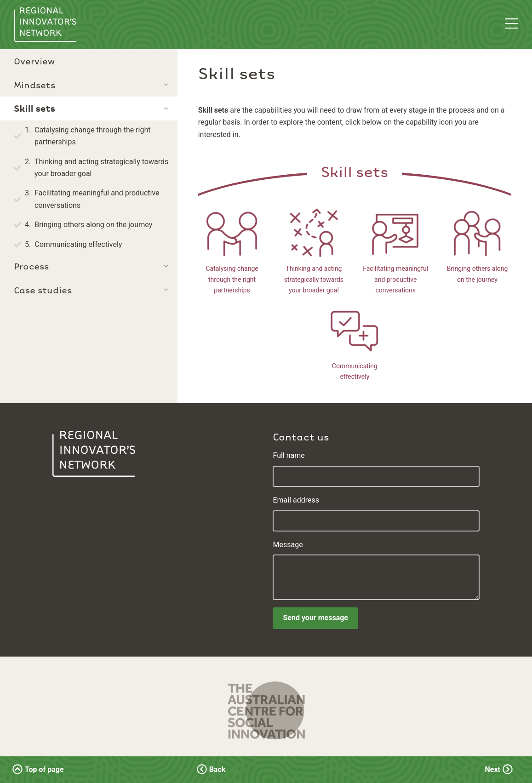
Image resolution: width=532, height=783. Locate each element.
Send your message (315, 618)
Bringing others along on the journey (93, 225)
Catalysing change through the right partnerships (92, 136)
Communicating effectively (78, 244)
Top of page (39, 769)
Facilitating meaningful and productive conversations (97, 199)
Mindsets (34, 85)
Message (288, 545)
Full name (289, 455)
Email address (296, 500)
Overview (34, 61)
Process (31, 266)
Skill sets (355, 171)
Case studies (43, 290)
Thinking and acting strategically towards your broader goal (101, 168)
